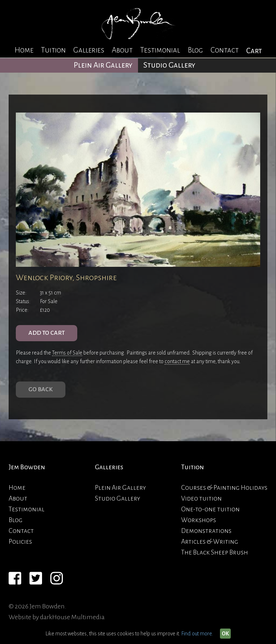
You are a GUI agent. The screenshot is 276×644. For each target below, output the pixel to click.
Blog (195, 50)
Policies (20, 542)
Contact (225, 50)
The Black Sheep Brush (215, 552)
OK (225, 634)
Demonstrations (206, 531)
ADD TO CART (47, 333)
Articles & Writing (210, 542)
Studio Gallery (169, 65)
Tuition (53, 50)
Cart (254, 51)
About (122, 50)
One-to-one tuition (210, 509)
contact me (177, 361)
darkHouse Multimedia (72, 617)
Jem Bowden (27, 467)
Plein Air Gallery (103, 65)
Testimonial (160, 50)
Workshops (199, 520)
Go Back (41, 389)
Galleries (89, 50)
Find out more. (197, 634)
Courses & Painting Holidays (224, 488)
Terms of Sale (67, 353)
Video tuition (201, 498)
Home (24, 50)
